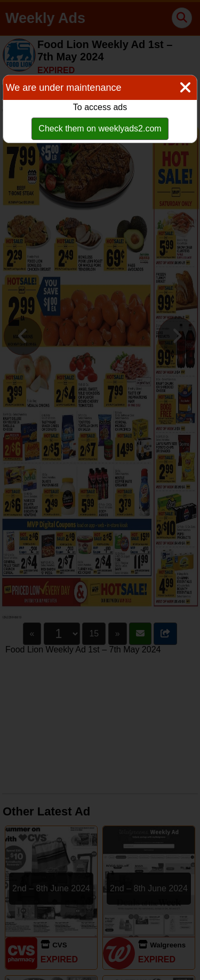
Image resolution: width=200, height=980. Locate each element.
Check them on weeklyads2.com (100, 129)
